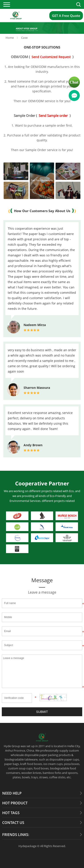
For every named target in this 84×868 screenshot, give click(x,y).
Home (10, 38)
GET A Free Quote (66, 16)
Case (24, 38)
